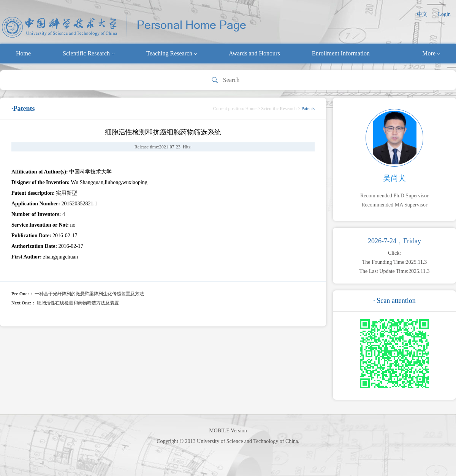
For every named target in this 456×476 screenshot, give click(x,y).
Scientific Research (89, 53)
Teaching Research (172, 53)
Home (23, 53)
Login (444, 14)
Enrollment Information (341, 53)
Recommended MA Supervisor (394, 205)
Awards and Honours (254, 53)
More (431, 53)
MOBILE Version (228, 431)
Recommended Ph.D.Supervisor (394, 196)
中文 (422, 14)
